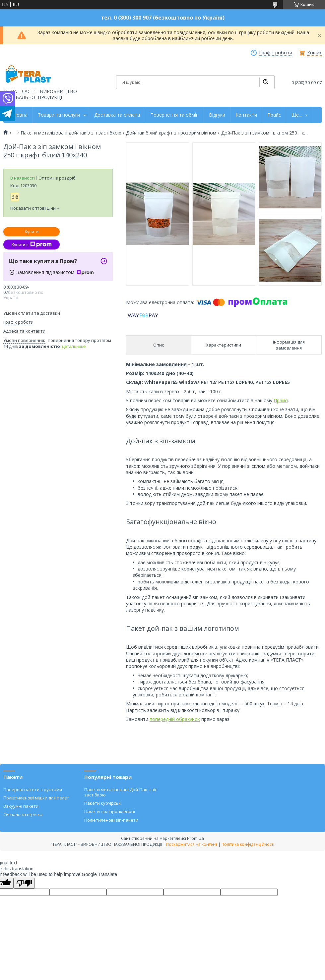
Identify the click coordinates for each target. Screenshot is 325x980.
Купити (32, 232)
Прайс (274, 115)
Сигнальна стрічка (23, 814)
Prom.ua (195, 838)
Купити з (31, 245)
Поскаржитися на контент (192, 844)
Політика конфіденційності (248, 844)
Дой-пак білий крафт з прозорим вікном (171, 133)
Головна (18, 115)
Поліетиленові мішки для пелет (36, 798)
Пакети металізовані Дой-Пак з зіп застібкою (121, 792)
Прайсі (281, 400)
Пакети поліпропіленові (110, 811)
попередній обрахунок (175, 719)
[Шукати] (265, 82)
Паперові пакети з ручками (33, 789)
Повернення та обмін (174, 115)
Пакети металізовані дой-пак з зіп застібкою (71, 133)
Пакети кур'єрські (103, 803)
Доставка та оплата (117, 115)
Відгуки (217, 115)
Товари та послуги (59, 115)
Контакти (246, 115)
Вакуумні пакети (21, 806)
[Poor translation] (24, 883)
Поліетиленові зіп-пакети (111, 820)
